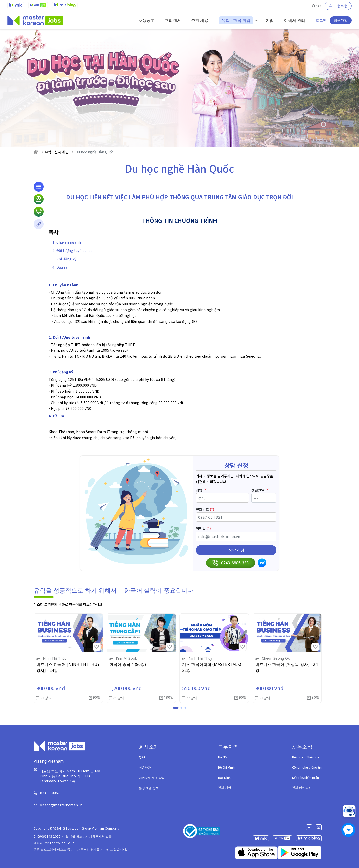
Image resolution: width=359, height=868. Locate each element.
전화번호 (205, 509)
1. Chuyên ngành (67, 242)
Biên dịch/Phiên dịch (307, 757)
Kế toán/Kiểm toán (306, 778)
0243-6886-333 (235, 563)
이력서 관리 (295, 21)
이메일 (203, 528)
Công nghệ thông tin (307, 768)
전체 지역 (225, 787)
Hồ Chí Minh (226, 768)
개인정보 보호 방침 (152, 778)
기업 (270, 21)
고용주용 (340, 6)
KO (318, 6)
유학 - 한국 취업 (236, 20)
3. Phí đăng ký (64, 259)
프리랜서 (173, 21)
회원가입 (341, 20)
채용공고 (147, 21)
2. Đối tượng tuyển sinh (72, 250)
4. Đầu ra (60, 267)
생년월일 (260, 490)
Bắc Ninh (224, 778)
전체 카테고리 (302, 787)
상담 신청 (236, 550)
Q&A (142, 757)
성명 (202, 490)
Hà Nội (223, 757)
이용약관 (145, 768)
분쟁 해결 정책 (149, 788)
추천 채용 (200, 21)
